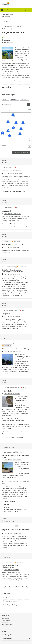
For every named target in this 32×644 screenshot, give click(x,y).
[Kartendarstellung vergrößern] (30, 140)
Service (4, 631)
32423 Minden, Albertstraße (12, 394)
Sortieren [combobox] (24, 99)
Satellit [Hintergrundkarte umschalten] (4, 145)
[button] (16, 87)
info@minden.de (10, 626)
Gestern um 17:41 (9, 521)
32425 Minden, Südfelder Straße (13, 173)
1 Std (5, 163)
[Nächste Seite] (22, 587)
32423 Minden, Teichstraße (12, 570)
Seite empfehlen (7, 639)
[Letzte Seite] (26, 587)
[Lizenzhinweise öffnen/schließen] (30, 147)
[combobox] (15, 111)
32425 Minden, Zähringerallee (12, 460)
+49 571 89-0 (9, 624)
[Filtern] (16, 105)
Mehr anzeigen (16, 81)
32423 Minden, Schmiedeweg (12, 351)
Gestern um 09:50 (9, 557)
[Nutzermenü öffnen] (30, 10)
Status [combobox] (4, 99)
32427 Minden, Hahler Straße (12, 214)
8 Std (5, 203)
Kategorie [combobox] (14, 99)
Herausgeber (6, 615)
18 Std (5, 306)
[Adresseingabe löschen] (30, 111)
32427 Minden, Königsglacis (12, 274)
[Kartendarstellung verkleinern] (30, 143)
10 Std (5, 262)
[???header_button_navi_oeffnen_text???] (5, 10)
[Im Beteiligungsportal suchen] (25, 10)
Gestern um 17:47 (9, 447)
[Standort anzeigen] (30, 137)
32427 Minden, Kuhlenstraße (12, 316)
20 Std (5, 338)
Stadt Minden (5, 619)
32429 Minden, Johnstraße (11, 247)
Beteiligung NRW (7, 14)
